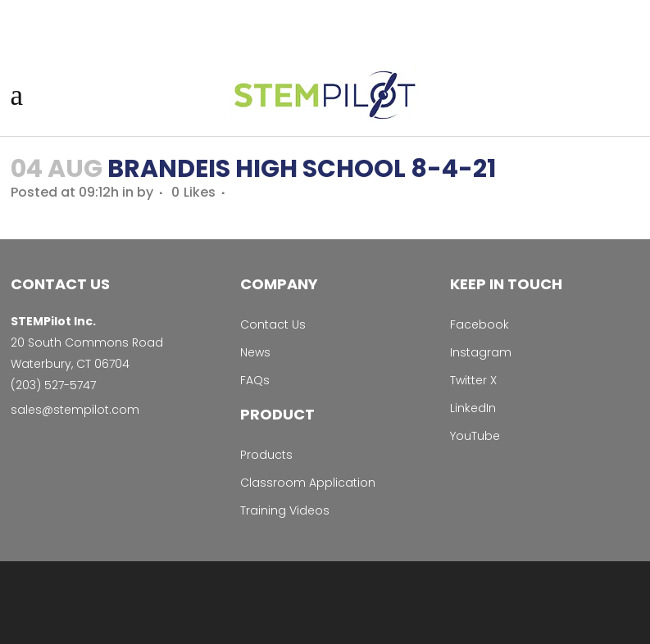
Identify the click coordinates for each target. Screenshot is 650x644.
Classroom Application (308, 483)
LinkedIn (473, 408)
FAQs (255, 380)
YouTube (475, 436)
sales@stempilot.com (75, 410)
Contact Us (273, 324)
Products (266, 455)
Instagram (481, 352)
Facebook (480, 324)
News (255, 352)
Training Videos (285, 510)
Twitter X (473, 380)
